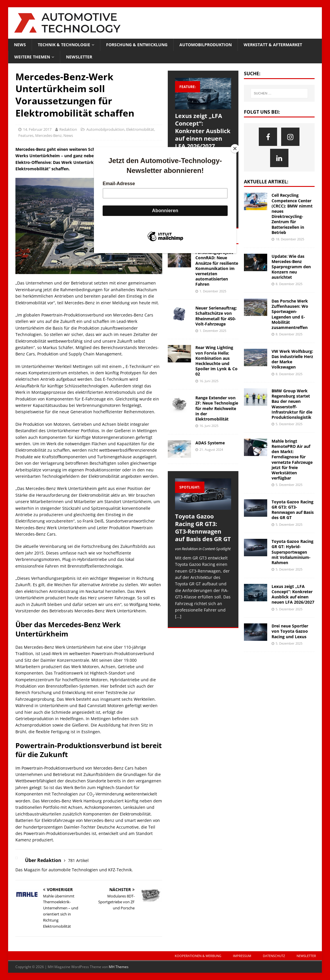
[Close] (235, 149)
